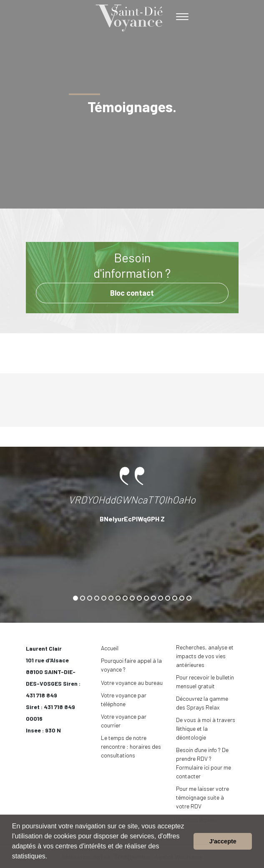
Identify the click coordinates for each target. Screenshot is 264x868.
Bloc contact (132, 293)
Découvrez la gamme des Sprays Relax (202, 703)
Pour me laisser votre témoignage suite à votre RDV (202, 797)
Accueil (110, 648)
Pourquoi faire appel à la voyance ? (131, 665)
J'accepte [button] (223, 841)
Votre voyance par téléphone (124, 699)
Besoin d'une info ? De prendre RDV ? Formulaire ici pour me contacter (204, 763)
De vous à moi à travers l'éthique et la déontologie (206, 728)
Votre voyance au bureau (132, 683)
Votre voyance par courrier (124, 721)
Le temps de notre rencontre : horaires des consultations (131, 746)
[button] (50, 857)
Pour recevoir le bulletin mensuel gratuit (205, 682)
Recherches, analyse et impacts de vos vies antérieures (205, 656)
